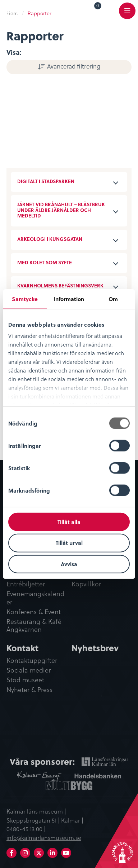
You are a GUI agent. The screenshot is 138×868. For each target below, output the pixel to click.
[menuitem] (93, 10)
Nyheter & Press (29, 690)
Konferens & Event (34, 612)
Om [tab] (113, 299)
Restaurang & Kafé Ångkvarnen (34, 626)
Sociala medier (29, 670)
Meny (127, 15)
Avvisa (69, 564)
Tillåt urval (69, 543)
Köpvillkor (86, 584)
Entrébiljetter (26, 584)
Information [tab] (69, 299)
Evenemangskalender (35, 598)
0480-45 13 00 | (26, 829)
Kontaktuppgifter (32, 661)
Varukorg (98, 7)
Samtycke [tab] (25, 299)
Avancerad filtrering (74, 66)
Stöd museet (25, 680)
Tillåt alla (69, 521)
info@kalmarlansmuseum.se (44, 837)
